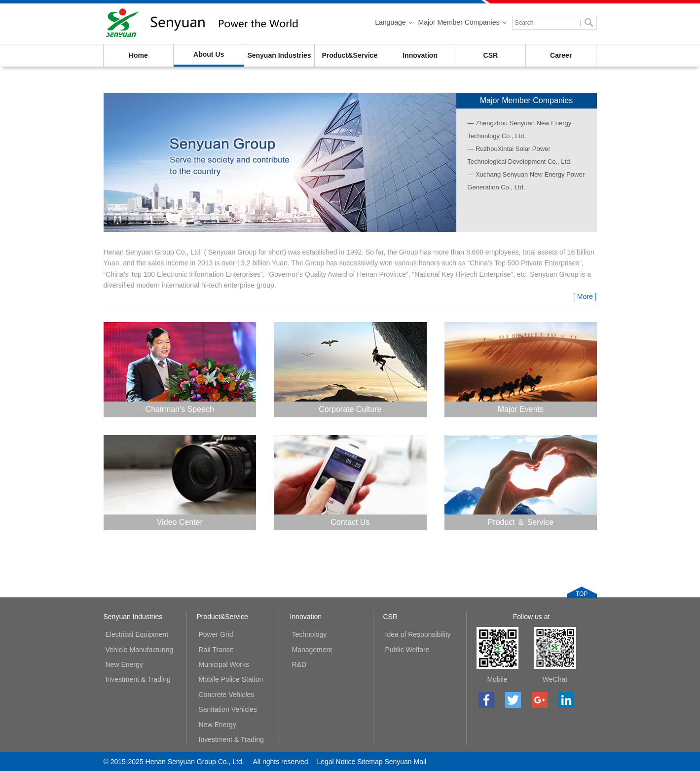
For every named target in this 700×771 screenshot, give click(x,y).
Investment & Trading (138, 679)
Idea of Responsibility (418, 634)
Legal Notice (336, 762)
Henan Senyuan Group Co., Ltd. (202, 24)
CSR (491, 55)
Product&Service (350, 55)
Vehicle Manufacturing (140, 650)
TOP (582, 594)
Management (312, 650)
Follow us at (532, 617)
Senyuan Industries (279, 55)
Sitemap (370, 762)
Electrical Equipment (137, 634)
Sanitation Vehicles (228, 709)
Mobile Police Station (231, 679)
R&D (299, 664)
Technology (310, 634)
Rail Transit (216, 650)
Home (138, 55)
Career (561, 55)
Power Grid (216, 634)
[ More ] (585, 296)
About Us (209, 54)
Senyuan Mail (405, 762)
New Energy (124, 664)
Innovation (420, 55)
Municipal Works (224, 664)
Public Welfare (407, 650)
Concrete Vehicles (227, 695)
